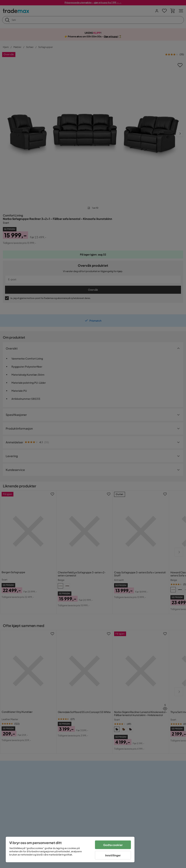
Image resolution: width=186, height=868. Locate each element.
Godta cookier (113, 845)
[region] (70, 849)
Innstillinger (113, 855)
